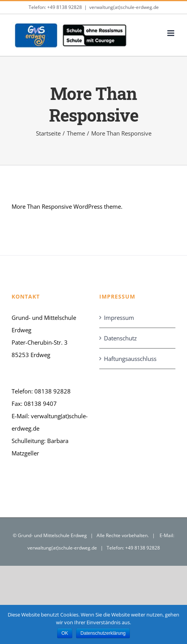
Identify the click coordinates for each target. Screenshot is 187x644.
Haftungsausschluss (130, 359)
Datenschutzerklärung (103, 633)
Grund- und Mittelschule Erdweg (52, 535)
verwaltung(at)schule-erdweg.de (124, 7)
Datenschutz (120, 338)
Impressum (119, 318)
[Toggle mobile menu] (171, 33)
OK (65, 633)
